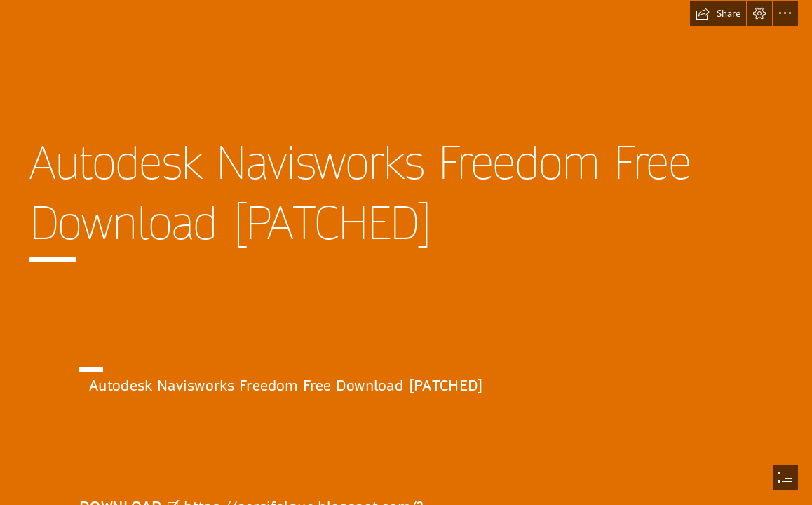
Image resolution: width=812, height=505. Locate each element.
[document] (406, 252)
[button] (718, 13)
